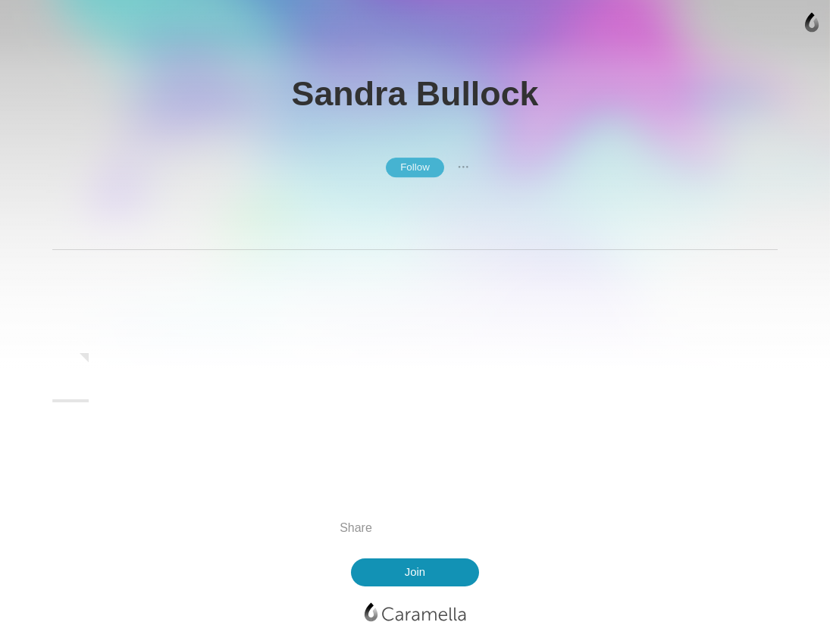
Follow (415, 167)
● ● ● (463, 167)
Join (415, 572)
